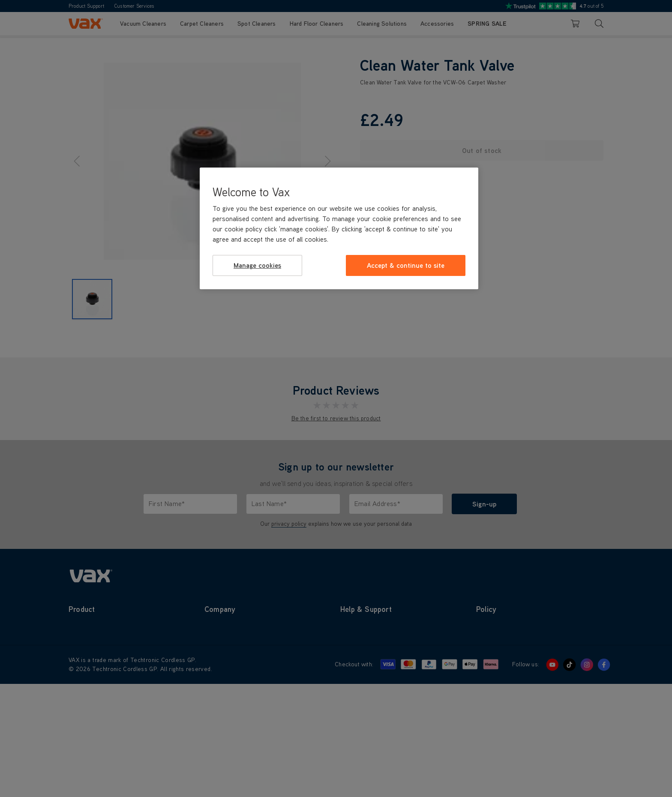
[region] (339, 228)
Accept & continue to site (406, 265)
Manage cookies (257, 265)
